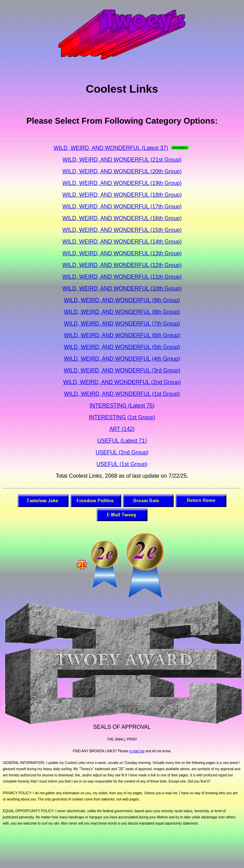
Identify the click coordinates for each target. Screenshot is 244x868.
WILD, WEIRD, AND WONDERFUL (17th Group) (122, 206)
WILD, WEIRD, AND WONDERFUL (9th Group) (122, 300)
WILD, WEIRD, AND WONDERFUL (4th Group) (122, 359)
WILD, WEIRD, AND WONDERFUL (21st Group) (122, 160)
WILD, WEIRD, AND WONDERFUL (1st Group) (122, 394)
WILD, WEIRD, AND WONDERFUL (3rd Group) (122, 370)
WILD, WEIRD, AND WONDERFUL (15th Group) (122, 230)
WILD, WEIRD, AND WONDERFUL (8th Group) (122, 312)
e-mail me (137, 751)
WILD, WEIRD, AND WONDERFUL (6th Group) (122, 335)
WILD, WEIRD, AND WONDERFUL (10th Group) (122, 288)
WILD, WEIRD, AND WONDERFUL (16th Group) (122, 218)
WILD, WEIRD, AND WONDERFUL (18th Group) (122, 195)
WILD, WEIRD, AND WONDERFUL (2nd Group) (122, 382)
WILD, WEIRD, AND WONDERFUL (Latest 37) (111, 148)
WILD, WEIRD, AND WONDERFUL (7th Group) (122, 324)
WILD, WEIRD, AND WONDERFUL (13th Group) (122, 253)
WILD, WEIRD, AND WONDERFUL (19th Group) (122, 183)
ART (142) (122, 429)
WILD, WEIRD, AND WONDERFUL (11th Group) (122, 277)
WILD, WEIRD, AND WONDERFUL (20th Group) (122, 171)
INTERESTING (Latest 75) (122, 406)
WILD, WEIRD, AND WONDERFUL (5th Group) (122, 347)
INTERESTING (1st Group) (122, 417)
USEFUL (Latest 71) (122, 441)
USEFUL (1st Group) (122, 464)
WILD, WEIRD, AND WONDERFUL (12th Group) (122, 265)
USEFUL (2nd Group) (122, 452)
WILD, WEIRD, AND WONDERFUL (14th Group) (122, 242)
